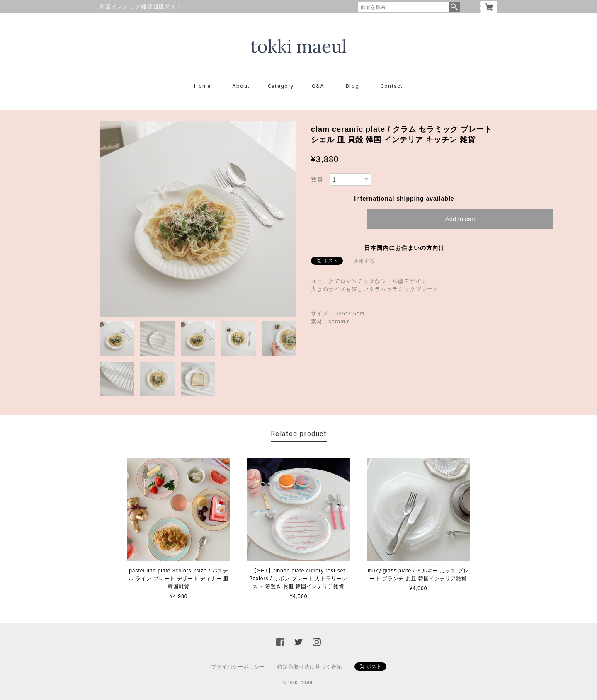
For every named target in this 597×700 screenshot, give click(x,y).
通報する (364, 261)
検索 (454, 7)
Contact (392, 86)
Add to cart (460, 219)
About (241, 86)
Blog (352, 86)
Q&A (318, 86)
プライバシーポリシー (238, 667)
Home (202, 86)
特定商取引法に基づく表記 (310, 667)
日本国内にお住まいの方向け (404, 248)
